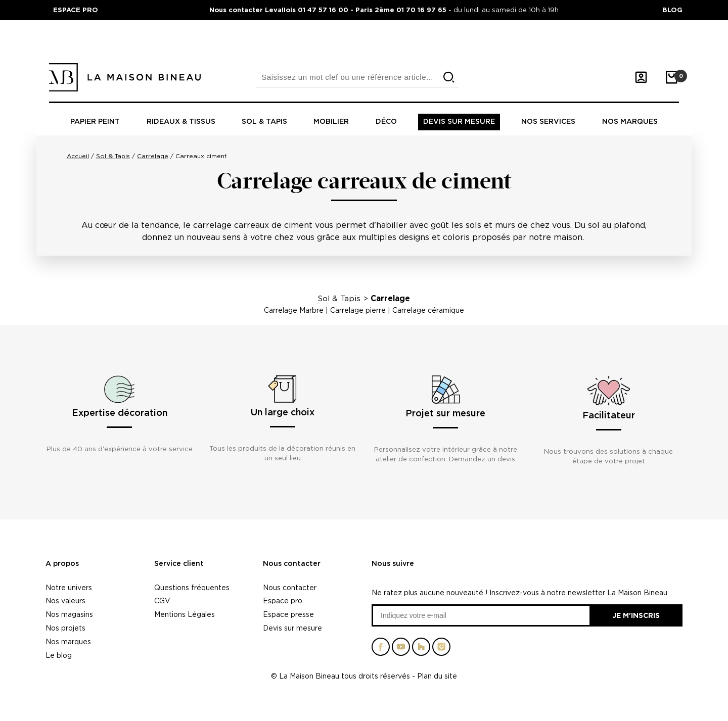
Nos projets (65, 628)
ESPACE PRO (76, 10)
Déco (386, 122)
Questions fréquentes (192, 587)
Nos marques (630, 122)
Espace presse (288, 614)
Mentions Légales (185, 614)
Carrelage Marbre (294, 310)
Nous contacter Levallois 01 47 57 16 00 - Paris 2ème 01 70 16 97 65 (329, 10)
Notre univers (69, 587)
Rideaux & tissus (181, 122)
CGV (162, 600)
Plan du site (437, 676)
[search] (449, 78)
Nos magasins (69, 614)
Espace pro (283, 600)
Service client (179, 564)
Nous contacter (292, 564)
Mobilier (331, 122)
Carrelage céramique (428, 310)
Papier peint (95, 122)
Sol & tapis (264, 122)
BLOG (672, 10)
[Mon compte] (641, 77)
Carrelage (390, 298)
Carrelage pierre (358, 310)
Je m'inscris (636, 615)
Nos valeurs (65, 600)
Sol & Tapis (339, 298)
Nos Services (548, 122)
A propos (62, 564)
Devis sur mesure (459, 122)
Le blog (59, 655)
